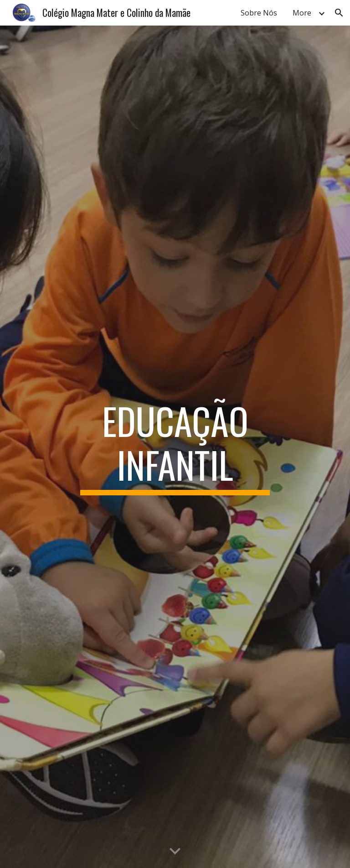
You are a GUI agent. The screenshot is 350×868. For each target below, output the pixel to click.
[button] (339, 13)
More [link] (302, 13)
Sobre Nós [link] (259, 13)
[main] (175, 447)
